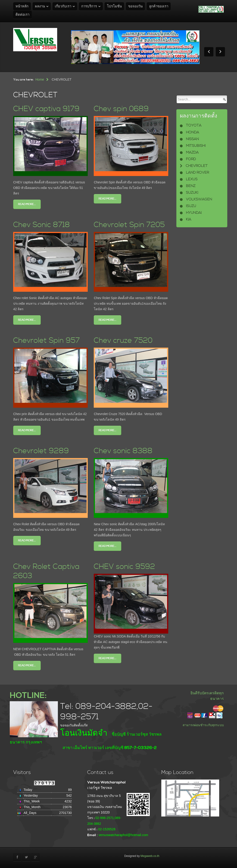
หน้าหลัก (22, 6)
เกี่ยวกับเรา (63, 6)
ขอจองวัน (135, 6)
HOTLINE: (28, 696)
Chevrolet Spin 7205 (129, 225)
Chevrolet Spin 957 (47, 341)
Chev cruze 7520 (123, 341)
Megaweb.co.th (150, 856)
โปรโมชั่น (114, 6)
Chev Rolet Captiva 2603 (46, 571)
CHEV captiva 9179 (46, 109)
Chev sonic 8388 (123, 451)
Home (40, 79)
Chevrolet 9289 (41, 451)
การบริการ (89, 6)
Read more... (27, 204)
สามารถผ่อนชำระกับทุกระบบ (203, 725)
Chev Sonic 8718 (42, 225)
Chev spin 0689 (121, 109)
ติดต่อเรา (22, 15)
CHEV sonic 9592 (124, 567)
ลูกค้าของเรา (159, 6)
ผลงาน (40, 6)
